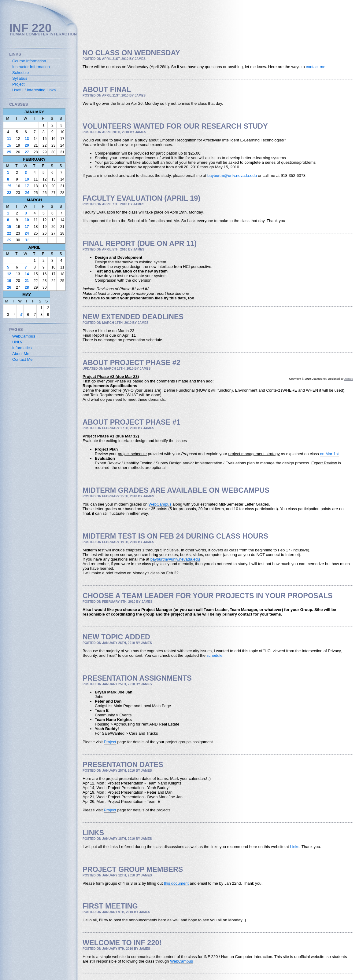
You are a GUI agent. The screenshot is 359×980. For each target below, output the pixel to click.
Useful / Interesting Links (34, 90)
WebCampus (160, 504)
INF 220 (30, 28)
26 (9, 287)
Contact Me (22, 359)
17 (27, 186)
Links (295, 847)
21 (27, 281)
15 (9, 186)
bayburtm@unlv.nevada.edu (232, 176)
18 (9, 145)
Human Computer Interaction (43, 34)
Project (110, 742)
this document (176, 883)
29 (9, 240)
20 (27, 145)
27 (27, 152)
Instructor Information (31, 67)
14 (27, 274)
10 (27, 179)
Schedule (20, 73)
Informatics (22, 348)
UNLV (17, 342)
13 (27, 139)
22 (9, 193)
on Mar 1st (329, 454)
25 (9, 152)
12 (9, 274)
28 (27, 287)
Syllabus (20, 78)
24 (27, 193)
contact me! (316, 67)
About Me (21, 354)
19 (9, 281)
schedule (214, 655)
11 (9, 139)
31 (27, 240)
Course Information (29, 61)
